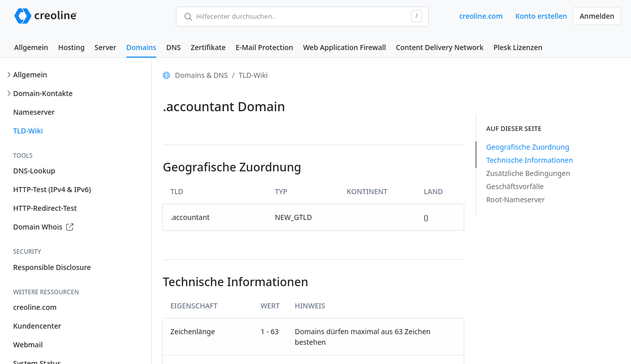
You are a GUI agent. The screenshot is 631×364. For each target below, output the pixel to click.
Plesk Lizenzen (518, 47)
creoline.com (481, 16)
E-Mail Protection (264, 47)
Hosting (71, 47)
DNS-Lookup (34, 171)
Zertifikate (208, 47)
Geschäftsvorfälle (515, 186)
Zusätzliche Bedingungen (528, 173)
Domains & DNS (201, 75)
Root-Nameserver (516, 199)
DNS (174, 47)
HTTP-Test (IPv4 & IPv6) (52, 189)
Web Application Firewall (344, 47)
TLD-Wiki (28, 131)
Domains (141, 47)
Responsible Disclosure (52, 267)
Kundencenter (37, 326)
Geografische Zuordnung (528, 147)
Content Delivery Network (440, 47)
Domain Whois (43, 227)
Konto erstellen (541, 16)
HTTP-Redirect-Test (45, 208)
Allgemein (31, 47)
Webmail (28, 345)
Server (105, 47)
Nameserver (34, 112)
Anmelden (597, 16)
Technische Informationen (530, 160)
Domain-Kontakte (43, 93)
